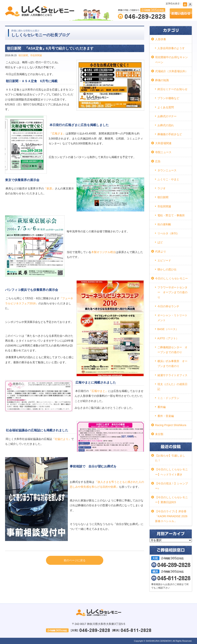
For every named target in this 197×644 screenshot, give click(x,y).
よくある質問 (166, 107)
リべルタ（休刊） (168, 233)
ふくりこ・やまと (168, 179)
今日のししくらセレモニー (171, 278)
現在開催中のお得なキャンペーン (171, 60)
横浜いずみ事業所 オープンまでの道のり (172, 364)
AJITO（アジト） (168, 338)
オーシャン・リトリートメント (172, 318)
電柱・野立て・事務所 (171, 215)
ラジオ (162, 188)
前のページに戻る (75, 560)
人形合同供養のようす (171, 48)
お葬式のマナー (167, 116)
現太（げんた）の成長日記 (172, 387)
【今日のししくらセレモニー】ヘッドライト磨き (171, 472)
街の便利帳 (164, 224)
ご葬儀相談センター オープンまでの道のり (172, 350)
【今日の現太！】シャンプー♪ (171, 486)
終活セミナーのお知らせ (172, 89)
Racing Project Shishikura (171, 425)
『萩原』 (49, 188)
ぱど (160, 242)
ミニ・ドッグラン (168, 398)
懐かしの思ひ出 (167, 269)
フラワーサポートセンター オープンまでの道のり (172, 292)
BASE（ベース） (168, 329)
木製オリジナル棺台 (103, 252)
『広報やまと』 (98, 391)
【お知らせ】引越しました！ (170, 458)
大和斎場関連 (163, 143)
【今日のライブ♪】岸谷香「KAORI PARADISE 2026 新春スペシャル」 (171, 516)
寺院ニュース (163, 152)
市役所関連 (36, 55)
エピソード (164, 260)
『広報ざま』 (57, 133)
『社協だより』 (62, 439)
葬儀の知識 (162, 80)
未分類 (159, 434)
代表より (161, 251)
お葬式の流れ (166, 125)
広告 (158, 161)
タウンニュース (167, 170)
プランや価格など (168, 98)
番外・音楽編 (166, 416)
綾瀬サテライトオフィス (172, 375)
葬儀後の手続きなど (170, 134)
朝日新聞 (23, 55)
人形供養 (161, 39)
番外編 (162, 407)
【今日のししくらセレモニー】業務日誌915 (171, 500)
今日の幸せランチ (168, 306)
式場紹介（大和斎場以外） (171, 71)
